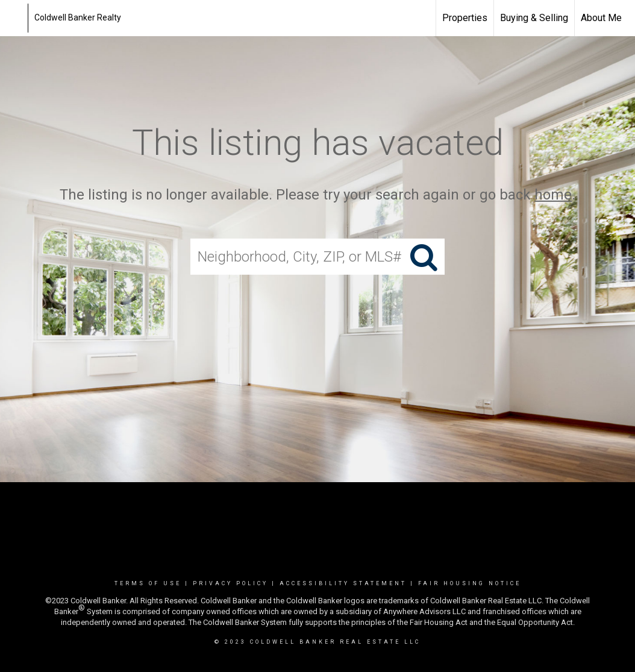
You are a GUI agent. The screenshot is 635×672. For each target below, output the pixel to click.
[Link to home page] (15, 18)
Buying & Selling (534, 18)
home (553, 195)
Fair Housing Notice (470, 583)
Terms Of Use (148, 583)
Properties (465, 18)
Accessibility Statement (343, 583)
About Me (601, 18)
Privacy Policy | (236, 583)
